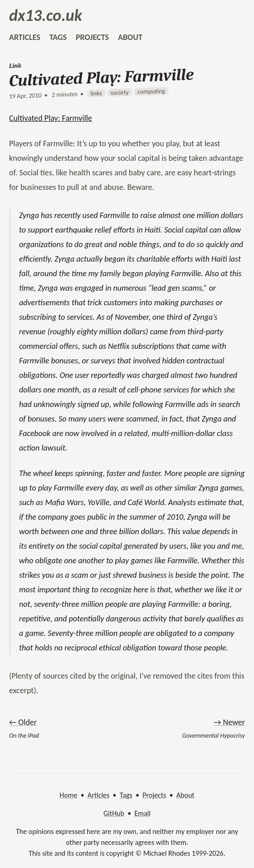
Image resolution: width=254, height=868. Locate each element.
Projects (154, 795)
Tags (126, 795)
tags (58, 37)
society (120, 92)
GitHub (114, 813)
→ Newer (229, 722)
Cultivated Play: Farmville (51, 118)
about (130, 37)
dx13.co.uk (46, 15)
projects (92, 37)
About (186, 795)
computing (151, 92)
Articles (98, 795)
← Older (23, 722)
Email (142, 813)
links (96, 94)
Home (68, 795)
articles (25, 37)
